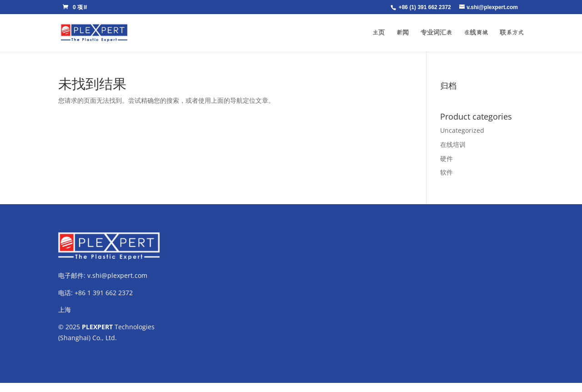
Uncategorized (462, 130)
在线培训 (453, 144)
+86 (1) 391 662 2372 (425, 7)
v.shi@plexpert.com (117, 275)
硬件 (447, 158)
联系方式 (512, 33)
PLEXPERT (97, 327)
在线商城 (476, 33)
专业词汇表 (436, 33)
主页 (379, 33)
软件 (447, 172)
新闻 (403, 33)
